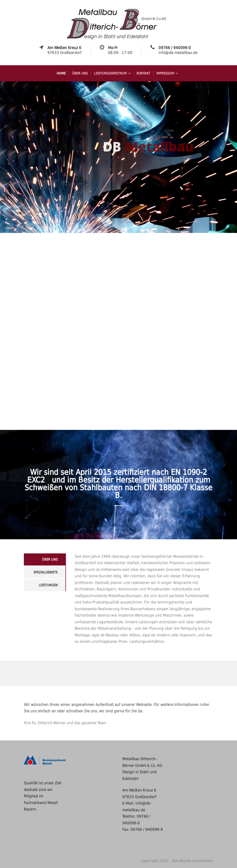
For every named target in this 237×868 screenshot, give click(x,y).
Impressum (165, 73)
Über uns (80, 73)
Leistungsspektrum (110, 73)
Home (61, 73)
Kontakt (143, 73)
